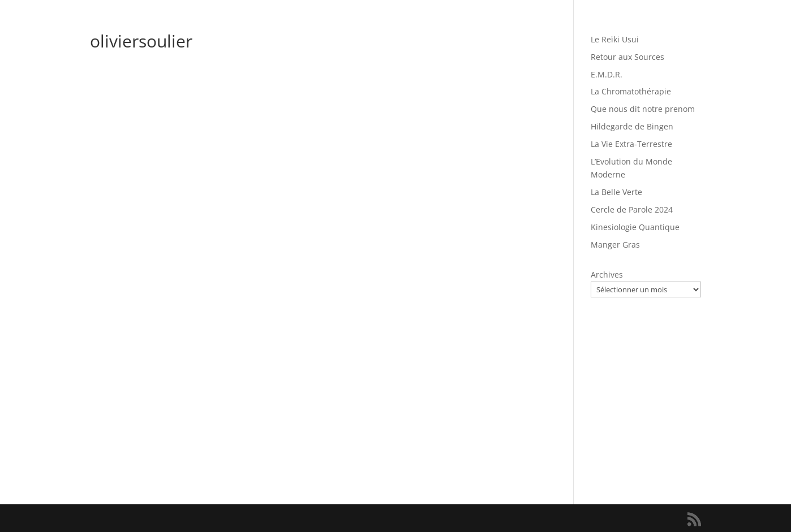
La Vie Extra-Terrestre (631, 144)
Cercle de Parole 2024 (632, 209)
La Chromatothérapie (631, 91)
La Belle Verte (616, 192)
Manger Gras (615, 245)
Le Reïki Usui (615, 39)
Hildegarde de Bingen (632, 126)
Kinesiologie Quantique (635, 227)
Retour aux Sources (627, 57)
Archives (607, 274)
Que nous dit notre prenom (643, 109)
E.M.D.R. (607, 74)
